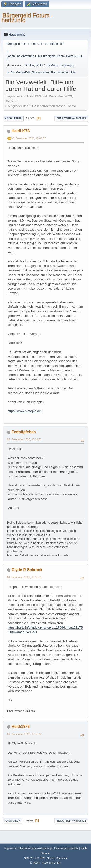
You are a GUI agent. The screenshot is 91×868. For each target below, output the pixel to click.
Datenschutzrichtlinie (66, 848)
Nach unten (13, 118)
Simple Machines (57, 858)
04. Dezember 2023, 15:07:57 (29, 138)
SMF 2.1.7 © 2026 (35, 858)
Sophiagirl (67, 65)
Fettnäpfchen (24, 432)
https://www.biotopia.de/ (25, 411)
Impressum (11, 848)
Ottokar (29, 65)
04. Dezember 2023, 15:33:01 (24, 577)
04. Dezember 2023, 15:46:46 (24, 734)
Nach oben (12, 821)
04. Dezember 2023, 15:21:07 (24, 439)
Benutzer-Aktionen (71, 118)
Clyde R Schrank (27, 570)
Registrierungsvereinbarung (36, 848)
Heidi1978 (21, 131)
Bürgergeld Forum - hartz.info (27, 18)
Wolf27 (40, 65)
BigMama (53, 65)
